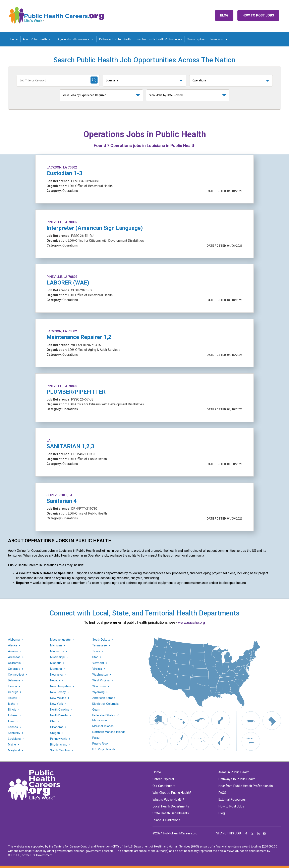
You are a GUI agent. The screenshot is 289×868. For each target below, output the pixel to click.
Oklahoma (57, 727)
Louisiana (112, 81)
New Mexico (58, 698)
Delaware (14, 681)
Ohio (53, 721)
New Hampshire (61, 686)
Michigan (56, 646)
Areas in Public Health (234, 772)
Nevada (55, 681)
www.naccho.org (191, 622)
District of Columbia (105, 704)
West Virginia (101, 681)
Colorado (14, 669)
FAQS (222, 793)
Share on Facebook (246, 833)
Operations (199, 81)
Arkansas (14, 657)
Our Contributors (164, 786)
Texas (96, 651)
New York (56, 704)
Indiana (13, 715)
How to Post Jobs (258, 15)
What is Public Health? (168, 800)
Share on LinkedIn (258, 833)
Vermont (98, 663)
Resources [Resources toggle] (217, 39)
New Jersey (58, 692)
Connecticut (16, 675)
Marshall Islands (103, 726)
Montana (56, 669)
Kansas (13, 727)
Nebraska (56, 675)
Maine (12, 745)
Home (14, 39)
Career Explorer (196, 39)
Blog (224, 15)
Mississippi (57, 657)
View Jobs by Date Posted (166, 95)
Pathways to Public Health (115, 39)
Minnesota (57, 651)
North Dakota (59, 715)
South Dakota (101, 640)
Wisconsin (99, 686)
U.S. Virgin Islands (104, 749)
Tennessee (100, 646)
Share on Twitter (252, 833)
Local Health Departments (171, 806)
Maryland (14, 750)
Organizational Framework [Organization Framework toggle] (73, 39)
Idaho (12, 704)
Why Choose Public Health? (172, 793)
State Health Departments (171, 813)
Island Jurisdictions (166, 820)
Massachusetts (60, 640)
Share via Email (264, 833)
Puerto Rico (100, 744)
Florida (12, 686)
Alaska (12, 646)
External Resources (232, 800)
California (14, 663)
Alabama (14, 640)
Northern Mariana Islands (109, 732)
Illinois (12, 710)
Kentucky (14, 733)
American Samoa (104, 698)
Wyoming (98, 692)
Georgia (13, 692)
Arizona (13, 651)
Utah (95, 657)
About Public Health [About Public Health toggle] (35, 39)
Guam (96, 710)
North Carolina (60, 710)
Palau (96, 738)
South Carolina (60, 750)
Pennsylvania (59, 739)
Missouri (56, 663)
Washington (100, 675)
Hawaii (12, 698)
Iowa (11, 721)
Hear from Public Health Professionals (159, 39)
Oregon (55, 733)
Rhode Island (59, 745)
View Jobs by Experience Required (85, 95)
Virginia (97, 669)
